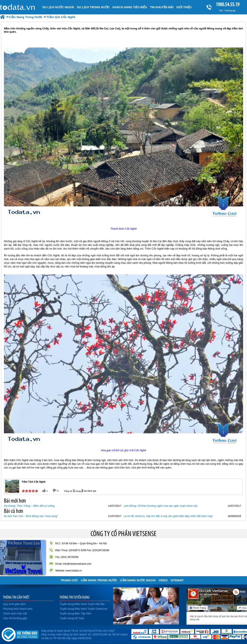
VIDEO (163, 580)
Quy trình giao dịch (14, 604)
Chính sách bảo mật (15, 613)
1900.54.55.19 (227, 4)
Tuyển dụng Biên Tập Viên (75, 613)
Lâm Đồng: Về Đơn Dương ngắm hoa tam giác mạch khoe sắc (161, 506)
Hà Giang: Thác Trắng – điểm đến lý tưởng (29, 506)
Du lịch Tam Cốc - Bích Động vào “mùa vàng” (31, 516)
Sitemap (177, 580)
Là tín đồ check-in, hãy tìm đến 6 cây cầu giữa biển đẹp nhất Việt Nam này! (168, 516)
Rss (236, 592)
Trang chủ (69, 580)
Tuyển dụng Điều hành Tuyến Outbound (83, 609)
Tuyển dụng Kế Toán (72, 618)
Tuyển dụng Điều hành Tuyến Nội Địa (82, 604)
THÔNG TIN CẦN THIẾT (16, 597)
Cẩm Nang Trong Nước (99, 580)
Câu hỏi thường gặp (15, 618)
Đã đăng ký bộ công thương (20, 634)
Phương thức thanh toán (18, 609)
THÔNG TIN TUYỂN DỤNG (75, 597)
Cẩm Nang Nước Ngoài (138, 580)
